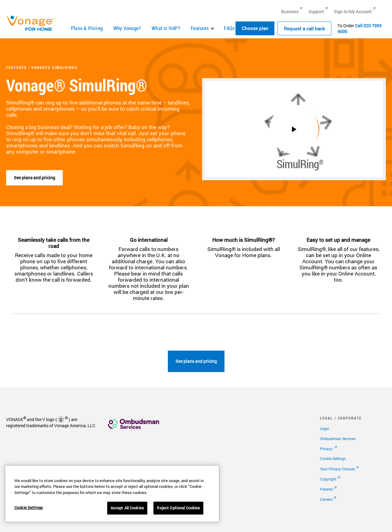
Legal (324, 428)
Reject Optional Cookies (178, 508)
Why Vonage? (127, 28)
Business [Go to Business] (290, 11)
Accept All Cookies (127, 508)
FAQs (229, 28)
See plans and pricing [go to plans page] (196, 361)
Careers (326, 499)
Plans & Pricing (87, 28)
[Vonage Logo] (33, 30)
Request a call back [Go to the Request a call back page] (304, 28)
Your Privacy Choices (337, 469)
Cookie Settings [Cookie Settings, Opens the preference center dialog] (29, 507)
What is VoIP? (166, 28)
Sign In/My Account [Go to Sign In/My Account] (353, 11)
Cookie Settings (333, 458)
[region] (112, 494)
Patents (326, 489)
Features (200, 28)
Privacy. (327, 449)
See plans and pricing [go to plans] (34, 178)
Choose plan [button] (255, 28)
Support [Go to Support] (316, 11)
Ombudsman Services (338, 439)
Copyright (328, 479)
